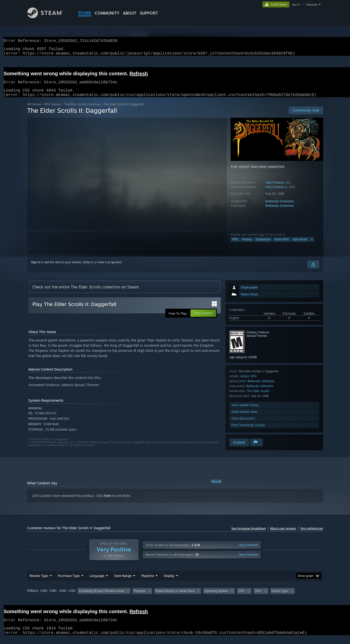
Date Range (123, 582)
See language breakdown (249, 534)
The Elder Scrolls (258, 397)
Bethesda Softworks (280, 207)
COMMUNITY (107, 13)
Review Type (39, 582)
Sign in (36, 268)
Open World (300, 245)
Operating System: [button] (217, 597)
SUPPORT (149, 13)
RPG (235, 245)
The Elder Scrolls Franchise (82, 110)
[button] (44, 597)
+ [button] (312, 245)
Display (169, 582)
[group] (175, 597)
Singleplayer (263, 245)
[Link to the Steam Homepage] (49, 17)
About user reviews (283, 534)
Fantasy (247, 245)
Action (245, 382)
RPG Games (53, 110)
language (312, 4)
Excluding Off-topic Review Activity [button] (102, 597)
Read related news (244, 418)
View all (216, 487)
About (130, 13)
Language (97, 582)
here (108, 502)
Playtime (148, 582)
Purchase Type (69, 582)
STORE (85, 13)
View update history (245, 411)
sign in (296, 4)
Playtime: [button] (140, 597)
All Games (34, 110)
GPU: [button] (258, 597)
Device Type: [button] (280, 597)
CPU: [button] (242, 597)
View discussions (243, 424)
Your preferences (312, 534)
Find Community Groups (248, 431)
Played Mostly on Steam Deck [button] (175, 597)
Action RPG (282, 245)
